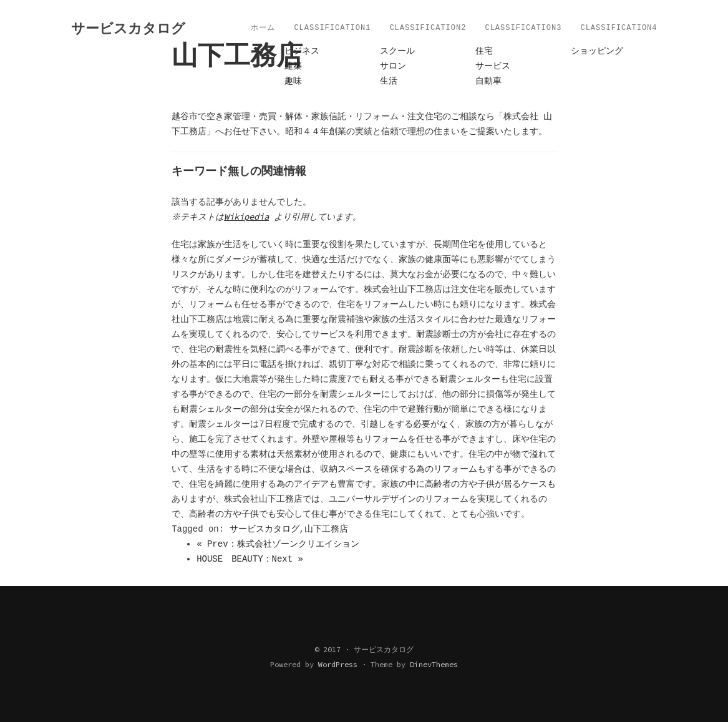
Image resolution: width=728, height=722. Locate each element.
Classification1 (332, 28)
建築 (293, 66)
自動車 (488, 81)
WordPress (338, 664)
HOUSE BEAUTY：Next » (250, 559)
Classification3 (523, 28)
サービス (493, 66)
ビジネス (302, 51)
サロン (393, 66)
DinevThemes (434, 664)
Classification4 (619, 28)
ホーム (263, 28)
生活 (389, 81)
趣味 (293, 81)
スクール (397, 51)
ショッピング (597, 51)
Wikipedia (248, 217)
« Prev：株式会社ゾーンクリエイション (278, 544)
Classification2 (428, 28)
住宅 (484, 51)
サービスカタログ (265, 529)
